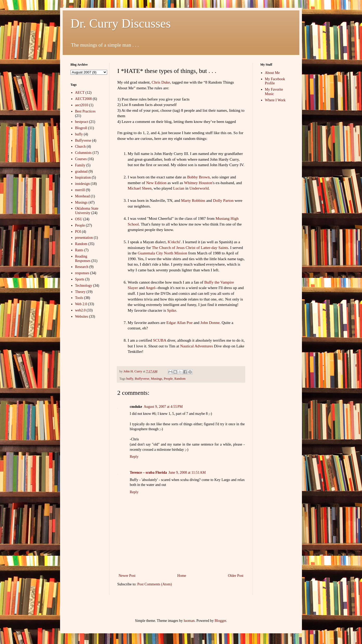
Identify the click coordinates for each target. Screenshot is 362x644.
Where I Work (275, 100)
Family (80, 165)
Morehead (83, 196)
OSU (79, 219)
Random (180, 379)
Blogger (220, 621)
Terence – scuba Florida (148, 473)
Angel (150, 288)
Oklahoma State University (87, 211)
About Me (272, 73)
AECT (80, 93)
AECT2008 (84, 99)
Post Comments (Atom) (155, 584)
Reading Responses (83, 259)
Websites (82, 317)
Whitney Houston (198, 183)
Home (182, 576)
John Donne (210, 323)
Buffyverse (142, 379)
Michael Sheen (140, 188)
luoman (189, 621)
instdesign (83, 184)
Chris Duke (161, 82)
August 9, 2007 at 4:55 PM (163, 407)
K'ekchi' (174, 242)
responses (82, 273)
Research (82, 267)
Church (80, 146)
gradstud (81, 171)
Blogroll (81, 128)
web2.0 (80, 310)
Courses (81, 159)
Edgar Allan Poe (180, 323)
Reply (134, 457)
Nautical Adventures (197, 346)
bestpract (82, 122)
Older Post (236, 576)
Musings (156, 379)
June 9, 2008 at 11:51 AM (187, 473)
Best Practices (85, 111)
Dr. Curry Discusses (121, 23)
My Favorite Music (274, 92)
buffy (130, 379)
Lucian (179, 188)
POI (78, 232)
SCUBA (159, 340)
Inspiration (83, 177)
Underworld (199, 188)
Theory (80, 292)
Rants (79, 250)
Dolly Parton (223, 200)
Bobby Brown (199, 177)
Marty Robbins (193, 200)
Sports (80, 279)
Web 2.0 (81, 304)
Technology (84, 286)
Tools (79, 298)
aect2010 (82, 105)
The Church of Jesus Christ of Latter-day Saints (190, 248)
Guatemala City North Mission (162, 253)
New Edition (156, 183)
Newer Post (127, 576)
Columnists (83, 153)
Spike (172, 310)
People (168, 379)
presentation (84, 238)
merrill (80, 190)
